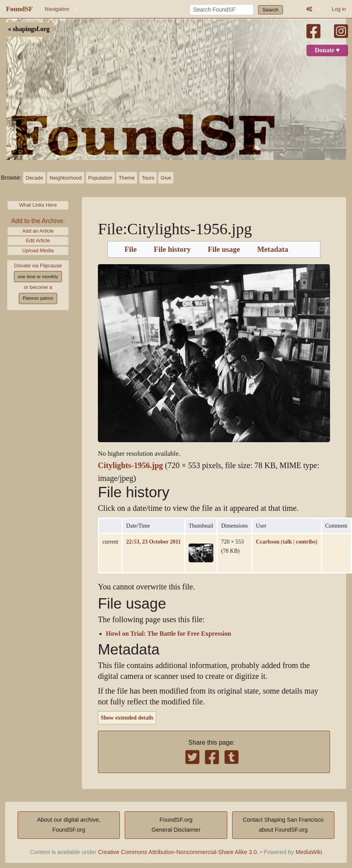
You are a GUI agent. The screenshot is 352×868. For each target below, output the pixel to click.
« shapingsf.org (29, 29)
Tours (148, 178)
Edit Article (38, 240)
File (130, 249)
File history (172, 249)
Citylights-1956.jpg (130, 466)
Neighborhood (66, 178)
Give (166, 178)
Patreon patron (38, 298)
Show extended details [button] (127, 718)
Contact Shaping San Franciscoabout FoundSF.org (283, 825)
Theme (127, 178)
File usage (224, 249)
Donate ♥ (327, 50)
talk (287, 542)
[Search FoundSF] (222, 10)
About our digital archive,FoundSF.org (69, 825)
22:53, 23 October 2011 (154, 542)
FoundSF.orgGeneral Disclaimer (176, 825)
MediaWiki (309, 852)
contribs (306, 542)
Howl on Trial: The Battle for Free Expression (168, 634)
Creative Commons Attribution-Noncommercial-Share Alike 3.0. (178, 852)
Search (271, 10)
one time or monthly (38, 277)
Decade (34, 178)
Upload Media (38, 250)
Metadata (272, 249)
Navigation (57, 9)
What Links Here (38, 205)
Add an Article (38, 231)
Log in (339, 9)
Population (100, 178)
